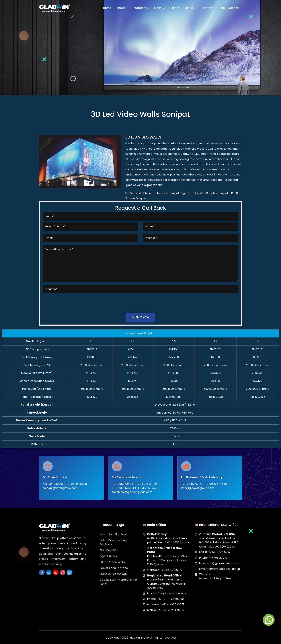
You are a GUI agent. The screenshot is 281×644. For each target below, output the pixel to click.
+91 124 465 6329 (146, 488)
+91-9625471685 (173, 609)
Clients (174, 8)
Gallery (159, 8)
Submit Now (141, 317)
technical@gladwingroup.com (132, 492)
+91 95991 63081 (76, 484)
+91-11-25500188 (173, 598)
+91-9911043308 (53, 484)
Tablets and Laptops (114, 567)
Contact (208, 8)
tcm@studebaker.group (224, 568)
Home (107, 8)
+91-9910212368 (122, 488)
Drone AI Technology (113, 573)
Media (190, 8)
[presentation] (71, 302)
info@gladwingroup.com (198, 488)
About (122, 8)
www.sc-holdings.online (215, 577)
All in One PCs (109, 549)
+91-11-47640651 (173, 603)
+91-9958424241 (123, 484)
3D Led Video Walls (112, 561)
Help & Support (229, 8)
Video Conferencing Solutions (113, 541)
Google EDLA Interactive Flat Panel (118, 581)
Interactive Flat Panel (114, 533)
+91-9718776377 (192, 484)
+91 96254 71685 (216, 484)
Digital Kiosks (108, 555)
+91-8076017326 (147, 484)
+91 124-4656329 (171, 569)
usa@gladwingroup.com (224, 562)
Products (141, 8)
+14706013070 (218, 557)
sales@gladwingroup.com (60, 488)
